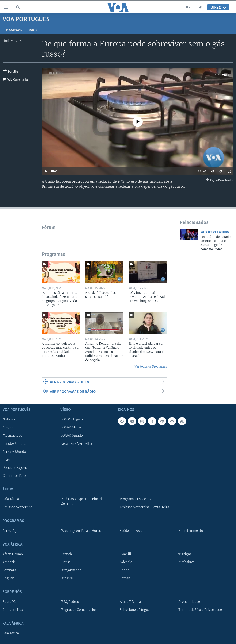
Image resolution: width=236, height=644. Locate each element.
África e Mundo (14, 452)
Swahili (125, 554)
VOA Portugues (72, 420)
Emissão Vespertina (18, 507)
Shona (125, 570)
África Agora (12, 531)
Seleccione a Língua (135, 610)
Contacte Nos (13, 610)
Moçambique (12, 436)
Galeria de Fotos (15, 476)
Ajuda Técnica (130, 602)
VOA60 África (71, 428)
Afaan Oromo (13, 554)
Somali (125, 578)
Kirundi (67, 578)
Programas (14, 30)
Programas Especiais (135, 499)
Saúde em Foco (131, 531)
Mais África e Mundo (215, 232)
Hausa (66, 562)
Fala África (11, 499)
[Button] (10, 72)
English (8, 578)
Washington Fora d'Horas (81, 531)
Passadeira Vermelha (76, 444)
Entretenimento (191, 531)
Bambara (9, 570)
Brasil (7, 460)
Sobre (33, 30)
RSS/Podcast (71, 602)
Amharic (9, 562)
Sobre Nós (10, 602)
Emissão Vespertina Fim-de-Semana (83, 501)
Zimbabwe (186, 562)
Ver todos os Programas (151, 367)
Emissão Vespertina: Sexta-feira (144, 507)
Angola (8, 428)
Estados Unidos (14, 444)
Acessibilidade (189, 602)
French (67, 554)
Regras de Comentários (79, 610)
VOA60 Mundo (72, 436)
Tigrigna (185, 554)
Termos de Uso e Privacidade (200, 610)
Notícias (9, 420)
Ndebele (126, 562)
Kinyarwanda (71, 570)
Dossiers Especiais (16, 468)
